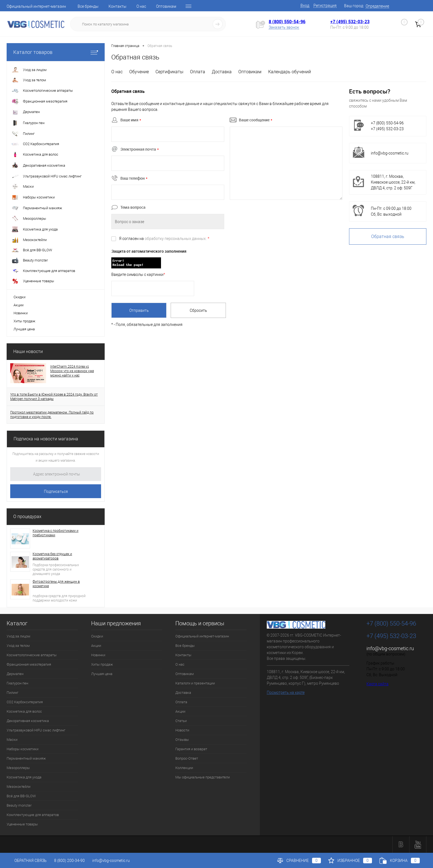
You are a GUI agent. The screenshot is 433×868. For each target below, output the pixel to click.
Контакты (118, 6)
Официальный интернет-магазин (36, 6)
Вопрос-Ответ (187, 758)
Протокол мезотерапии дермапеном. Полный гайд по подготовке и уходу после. (52, 415)
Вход (305, 6)
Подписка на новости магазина (46, 439)
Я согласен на (164, 239)
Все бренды (88, 6)
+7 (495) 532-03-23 (350, 22)
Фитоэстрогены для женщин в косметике (56, 584)
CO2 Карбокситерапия (25, 702)
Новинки (21, 313)
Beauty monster (19, 805)
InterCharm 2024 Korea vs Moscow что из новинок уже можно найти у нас (72, 371)
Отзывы (182, 740)
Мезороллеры (18, 768)
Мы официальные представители (203, 777)
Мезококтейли (19, 787)
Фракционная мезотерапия (29, 664)
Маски (12, 740)
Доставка (222, 72)
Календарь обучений (290, 72)
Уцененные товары (22, 824)
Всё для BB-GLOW (21, 796)
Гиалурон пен (17, 683)
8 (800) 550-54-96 (287, 22)
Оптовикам (166, 6)
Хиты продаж (24, 321)
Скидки (19, 297)
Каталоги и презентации (195, 683)
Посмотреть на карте (286, 692)
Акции (19, 305)
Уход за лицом (19, 636)
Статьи (181, 721)
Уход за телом (18, 646)
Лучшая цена (24, 329)
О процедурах (27, 517)
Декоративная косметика (28, 721)
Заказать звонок (284, 27)
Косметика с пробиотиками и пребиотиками (56, 533)
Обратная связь (388, 236)
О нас (141, 6)
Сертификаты (169, 72)
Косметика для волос (24, 711)
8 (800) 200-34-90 (69, 861)
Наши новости (28, 351)
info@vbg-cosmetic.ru (390, 153)
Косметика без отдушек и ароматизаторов (52, 556)
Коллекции (184, 768)
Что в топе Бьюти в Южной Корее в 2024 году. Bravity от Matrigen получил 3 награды (54, 397)
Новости (182, 730)
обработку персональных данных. (176, 239)
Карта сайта (377, 684)
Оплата (198, 72)
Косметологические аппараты (32, 655)
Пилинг (12, 693)
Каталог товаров (56, 52)
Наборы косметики (23, 749)
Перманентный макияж (26, 758)
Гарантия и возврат (191, 749)
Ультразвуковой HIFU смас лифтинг (36, 730)
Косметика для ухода (24, 777)
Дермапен (15, 674)
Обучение (139, 72)
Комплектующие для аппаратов (33, 815)
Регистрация (325, 6)
